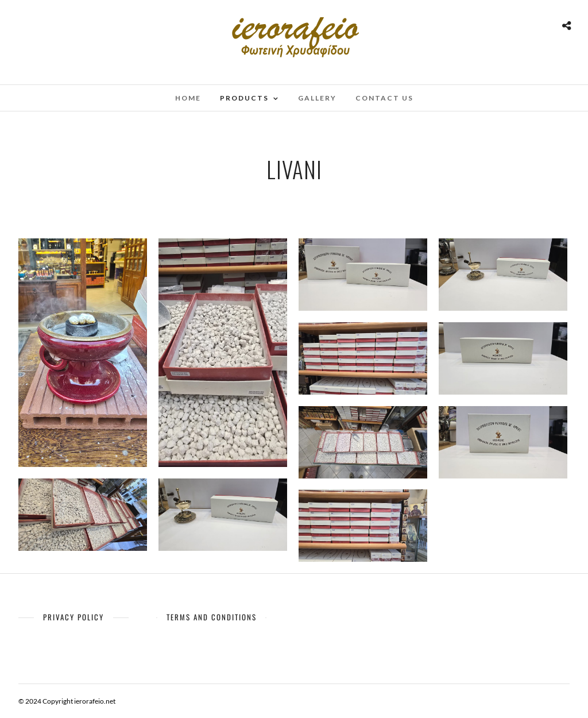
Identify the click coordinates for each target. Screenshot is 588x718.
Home (188, 98)
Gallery (317, 98)
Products (244, 98)
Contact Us (384, 98)
